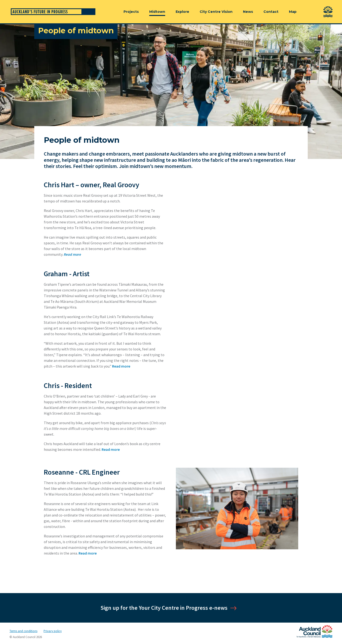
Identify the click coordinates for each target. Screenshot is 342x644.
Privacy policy (53, 631)
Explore (182, 12)
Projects (131, 12)
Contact (271, 12)
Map (293, 12)
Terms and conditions (23, 631)
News (248, 12)
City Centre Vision (216, 12)
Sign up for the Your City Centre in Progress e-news (164, 608)
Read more (121, 366)
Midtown (157, 12)
